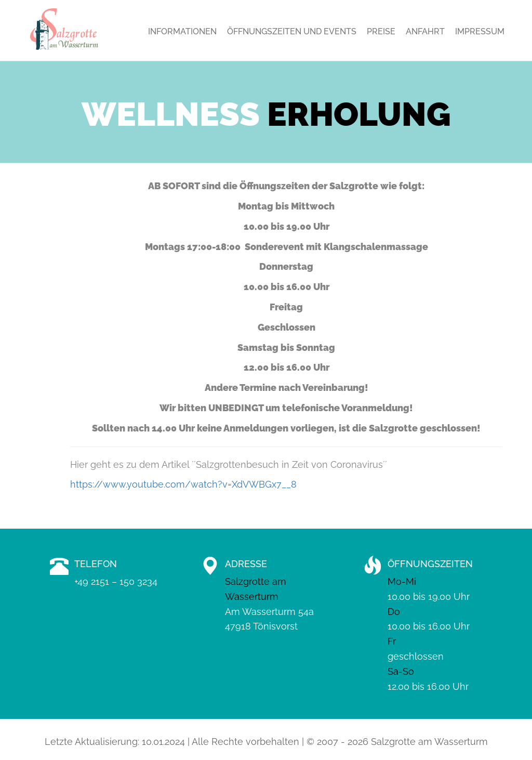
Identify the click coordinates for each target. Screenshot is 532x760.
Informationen (182, 31)
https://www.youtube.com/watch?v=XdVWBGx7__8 (183, 484)
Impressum (480, 31)
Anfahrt (425, 31)
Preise (381, 31)
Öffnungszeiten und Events (292, 31)
